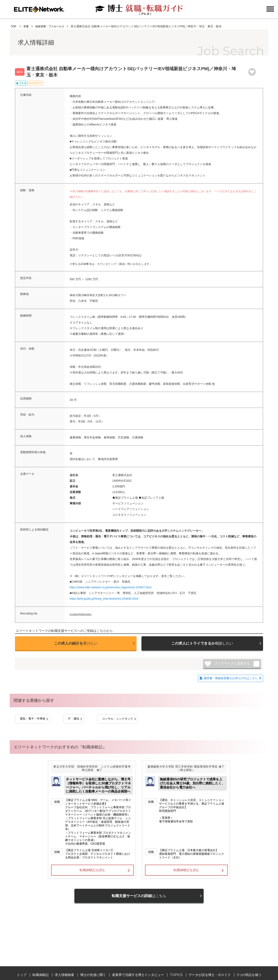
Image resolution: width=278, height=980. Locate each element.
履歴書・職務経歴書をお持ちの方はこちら (231, 678)
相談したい (202, 643)
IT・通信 (74, 719)
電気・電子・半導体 (33, 719)
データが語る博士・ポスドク (210, 975)
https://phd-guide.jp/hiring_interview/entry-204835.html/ (104, 599)
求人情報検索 (64, 975)
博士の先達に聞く (93, 975)
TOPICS (176, 975)
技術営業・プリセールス (52, 26)
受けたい (76, 643)
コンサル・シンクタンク (118, 719)
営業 (26, 26)
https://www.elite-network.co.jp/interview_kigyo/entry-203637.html (111, 587)
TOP (14, 26)
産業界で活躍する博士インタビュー (138, 975)
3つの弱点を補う (249, 975)
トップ (22, 975)
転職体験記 (41, 975)
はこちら (139, 896)
